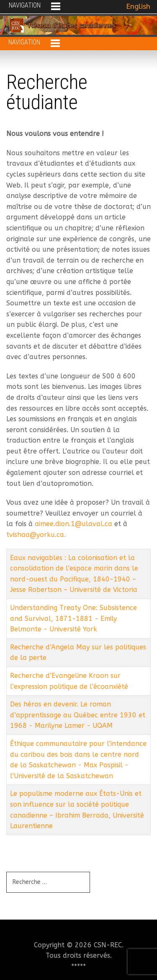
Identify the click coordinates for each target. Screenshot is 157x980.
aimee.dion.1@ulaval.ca (73, 524)
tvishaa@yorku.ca (35, 535)
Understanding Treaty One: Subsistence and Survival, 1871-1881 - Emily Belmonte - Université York (73, 618)
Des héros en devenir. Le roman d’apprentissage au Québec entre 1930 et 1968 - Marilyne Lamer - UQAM (78, 715)
